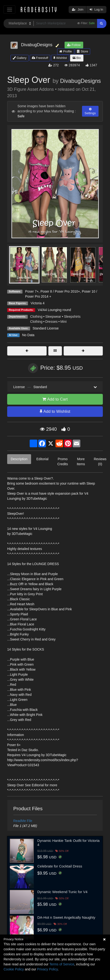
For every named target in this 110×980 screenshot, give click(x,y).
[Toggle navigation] (9, 9)
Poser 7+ (32, 291)
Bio (77, 58)
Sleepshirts (72, 317)
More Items (81, 462)
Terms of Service (62, 964)
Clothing (36, 317)
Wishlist (60, 58)
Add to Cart (55, 399)
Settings (90, 111)
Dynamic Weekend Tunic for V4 (62, 892)
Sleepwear (53, 317)
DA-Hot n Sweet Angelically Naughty (66, 917)
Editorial (42, 459)
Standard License (46, 328)
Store (82, 51)
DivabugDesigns (80, 81)
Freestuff (40, 58)
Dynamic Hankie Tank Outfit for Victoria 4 (68, 843)
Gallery (20, 58)
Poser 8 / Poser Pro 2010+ (60, 291)
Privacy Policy (47, 969)
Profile (66, 51)
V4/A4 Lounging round (54, 310)
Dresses (51, 322)
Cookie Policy (14, 969)
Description (19, 459)
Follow (74, 45)
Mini (64, 322)
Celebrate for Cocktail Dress (60, 866)
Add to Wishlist (55, 411)
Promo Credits (63, 462)
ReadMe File (23, 821)
